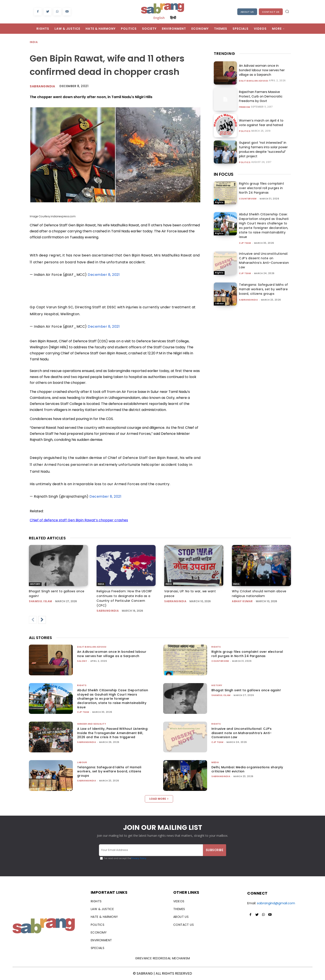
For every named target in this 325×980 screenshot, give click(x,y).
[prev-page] (33, 620)
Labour (219, 303)
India (34, 42)
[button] (287, 11)
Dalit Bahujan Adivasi (254, 81)
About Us (247, 12)
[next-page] (42, 620)
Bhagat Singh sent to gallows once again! (246, 690)
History (35, 584)
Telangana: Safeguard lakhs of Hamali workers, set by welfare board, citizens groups (264, 289)
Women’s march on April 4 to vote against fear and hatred (261, 123)
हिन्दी (173, 18)
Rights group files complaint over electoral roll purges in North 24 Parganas (262, 188)
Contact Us (271, 12)
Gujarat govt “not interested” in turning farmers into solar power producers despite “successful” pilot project (263, 149)
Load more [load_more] (159, 799)
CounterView (248, 199)
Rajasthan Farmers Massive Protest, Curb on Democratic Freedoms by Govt (261, 96)
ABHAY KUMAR (242, 601)
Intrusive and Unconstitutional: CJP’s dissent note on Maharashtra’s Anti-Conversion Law (264, 260)
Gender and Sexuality (92, 724)
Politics (245, 131)
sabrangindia (248, 300)
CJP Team (245, 243)
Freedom (245, 107)
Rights (219, 202)
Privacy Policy (139, 858)
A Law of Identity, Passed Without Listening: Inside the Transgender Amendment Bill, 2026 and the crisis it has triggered (113, 733)
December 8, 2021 (104, 275)
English (159, 18)
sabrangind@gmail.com (276, 903)
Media (215, 762)
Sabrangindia (42, 86)
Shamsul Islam (41, 601)
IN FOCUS (224, 174)
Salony (82, 661)
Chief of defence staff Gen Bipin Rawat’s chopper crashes (79, 520)
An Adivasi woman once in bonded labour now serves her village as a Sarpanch (262, 70)
